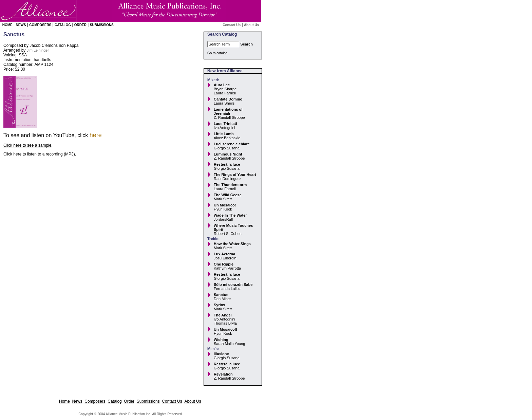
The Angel (223, 315)
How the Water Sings (232, 244)
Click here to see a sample (27, 145)
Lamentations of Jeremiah (228, 111)
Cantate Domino (228, 99)
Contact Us (232, 25)
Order (80, 25)
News (21, 25)
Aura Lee (222, 85)
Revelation (223, 374)
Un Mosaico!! (225, 329)
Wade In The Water (230, 215)
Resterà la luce (227, 164)
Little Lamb (224, 134)
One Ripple (224, 264)
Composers (40, 25)
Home (7, 25)
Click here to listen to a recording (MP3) (39, 154)
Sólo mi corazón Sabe (233, 285)
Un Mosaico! (225, 205)
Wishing (221, 340)
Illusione (221, 354)
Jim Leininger (38, 50)
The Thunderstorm (230, 185)
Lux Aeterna (224, 254)
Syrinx (220, 305)
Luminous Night (228, 154)
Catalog (63, 25)
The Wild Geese (228, 195)
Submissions (102, 25)
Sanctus (221, 295)
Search (246, 44)
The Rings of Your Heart (235, 175)
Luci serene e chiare (232, 144)
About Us (251, 25)
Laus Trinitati (225, 124)
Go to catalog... (219, 53)
